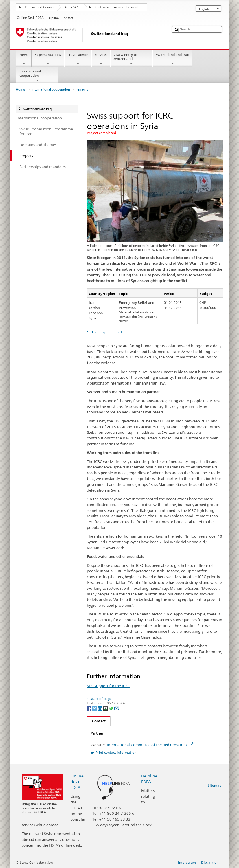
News (24, 59)
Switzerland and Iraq (172, 59)
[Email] (117, 708)
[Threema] (106, 708)
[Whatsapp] (112, 708)
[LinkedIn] (101, 708)
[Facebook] (90, 708)
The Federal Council (40, 7)
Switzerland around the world (117, 7)
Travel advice (78, 59)
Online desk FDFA (77, 782)
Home (20, 90)
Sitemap (215, 785)
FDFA (75, 7)
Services (101, 59)
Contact (96, 721)
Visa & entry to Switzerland (131, 59)
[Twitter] (95, 708)
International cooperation (37, 76)
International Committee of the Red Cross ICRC (150, 745)
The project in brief (106, 332)
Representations (48, 59)
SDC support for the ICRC (108, 686)
